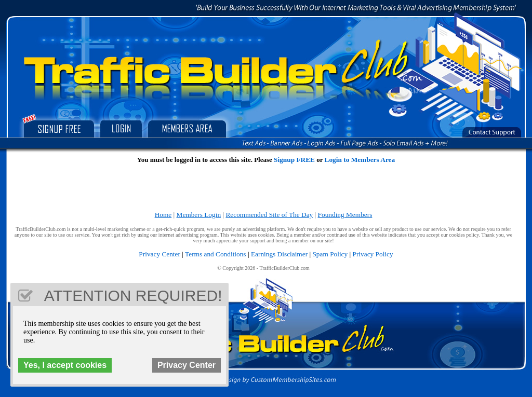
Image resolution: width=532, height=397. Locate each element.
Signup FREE (294, 160)
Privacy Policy (373, 254)
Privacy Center (159, 254)
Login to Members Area (360, 160)
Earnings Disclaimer (279, 254)
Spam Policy (330, 254)
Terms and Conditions (216, 254)
